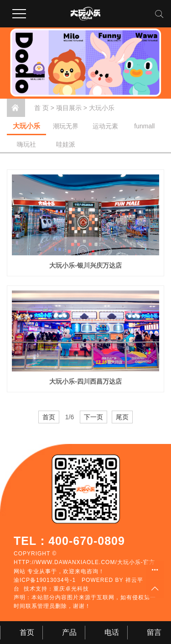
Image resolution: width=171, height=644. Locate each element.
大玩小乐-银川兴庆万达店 (85, 265)
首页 (49, 417)
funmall (144, 126)
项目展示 (69, 108)
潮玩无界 (66, 126)
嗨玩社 (26, 144)
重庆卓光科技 (71, 589)
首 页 (41, 108)
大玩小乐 (102, 108)
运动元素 (105, 126)
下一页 (93, 417)
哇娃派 (66, 144)
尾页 (122, 417)
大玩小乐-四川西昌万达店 (85, 381)
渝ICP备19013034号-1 (45, 580)
